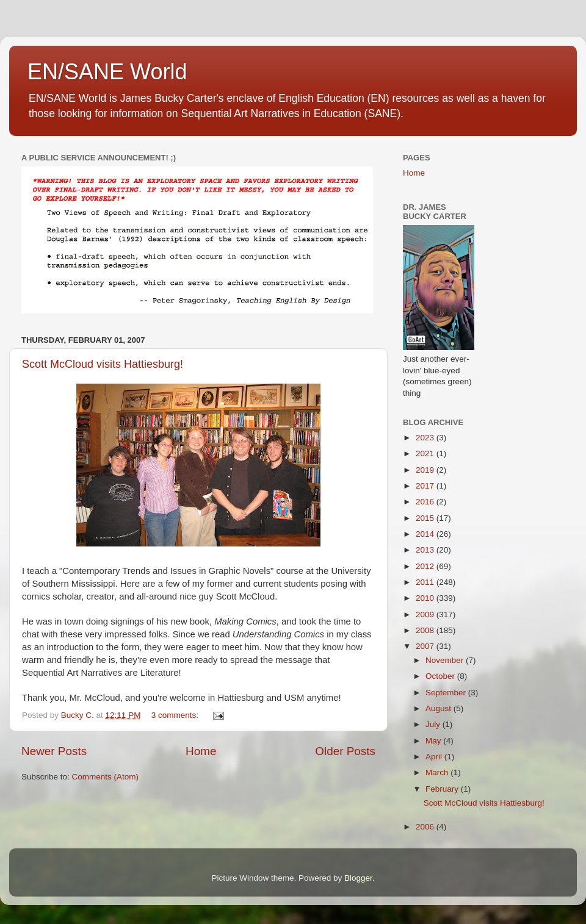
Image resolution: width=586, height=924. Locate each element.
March (438, 772)
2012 (426, 566)
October (441, 676)
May (434, 741)
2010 (426, 598)
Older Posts (345, 751)
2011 (426, 582)
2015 (426, 518)
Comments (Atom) (106, 777)
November (446, 660)
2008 (426, 630)
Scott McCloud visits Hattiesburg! (103, 364)
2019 (426, 470)
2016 (426, 502)
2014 (426, 534)
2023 (426, 438)
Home (201, 751)
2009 (426, 614)
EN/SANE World (107, 72)
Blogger (358, 878)
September (447, 693)
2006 (426, 827)
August (440, 708)
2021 (426, 453)
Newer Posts (54, 751)
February (443, 789)
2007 (426, 646)
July (434, 724)
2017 (426, 486)
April (435, 757)
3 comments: (176, 715)
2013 (426, 550)
